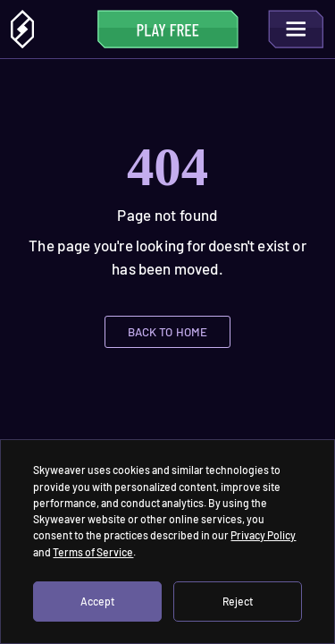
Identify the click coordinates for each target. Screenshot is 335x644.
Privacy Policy (263, 535)
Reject (238, 601)
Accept (97, 601)
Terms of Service (93, 552)
